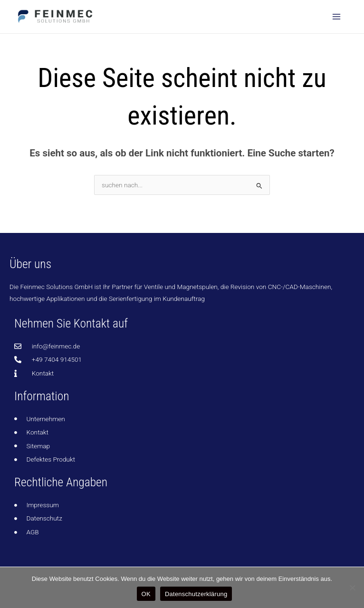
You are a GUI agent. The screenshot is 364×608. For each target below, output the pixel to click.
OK (146, 594)
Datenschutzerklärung (196, 594)
